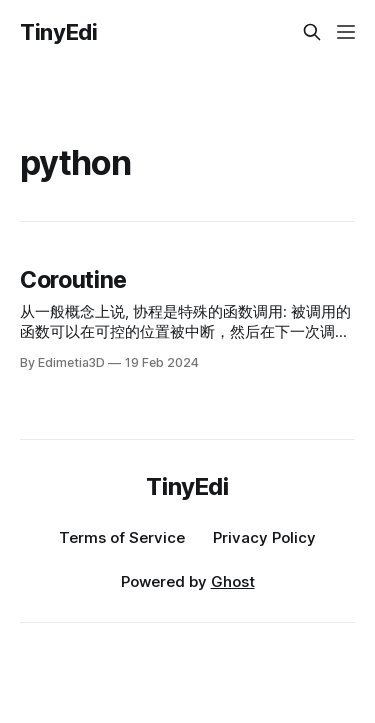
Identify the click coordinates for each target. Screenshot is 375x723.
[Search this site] (312, 32)
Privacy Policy (264, 537)
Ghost (233, 581)
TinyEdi (59, 32)
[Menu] (346, 32)
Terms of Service (122, 537)
